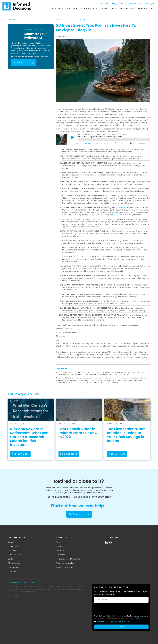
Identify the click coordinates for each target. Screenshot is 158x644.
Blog (114, 3)
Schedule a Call (146, 9)
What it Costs (109, 9)
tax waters (121, 207)
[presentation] (113, 609)
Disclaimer (62, 368)
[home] (17, 6)
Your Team (72, 9)
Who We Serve (127, 9)
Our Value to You (90, 9)
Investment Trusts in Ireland (120, 215)
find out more (20, 454)
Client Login (149, 3)
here (140, 618)
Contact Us (135, 3)
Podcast (123, 3)
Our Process (57, 9)
